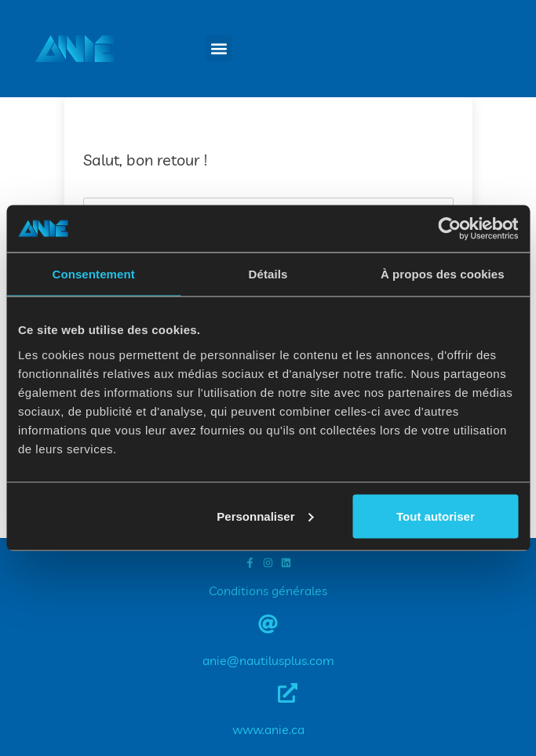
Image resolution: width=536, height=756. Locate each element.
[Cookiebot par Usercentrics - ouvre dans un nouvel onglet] (449, 229)
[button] (219, 48)
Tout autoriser (436, 516)
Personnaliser (265, 516)
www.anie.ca (268, 729)
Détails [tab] (268, 274)
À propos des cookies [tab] (443, 274)
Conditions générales (268, 591)
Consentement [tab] (93, 274)
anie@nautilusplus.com (268, 660)
